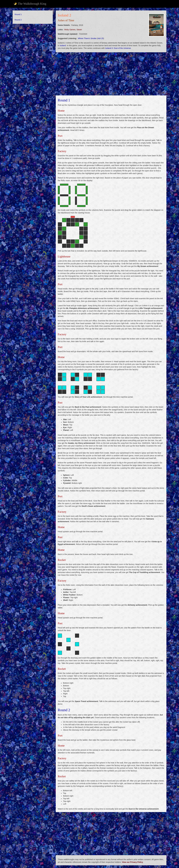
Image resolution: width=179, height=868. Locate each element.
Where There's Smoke (87, 38)
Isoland (63, 45)
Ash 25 (100, 38)
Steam (79, 30)
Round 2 (18, 20)
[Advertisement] (33, 67)
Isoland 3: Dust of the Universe (118, 48)
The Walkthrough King (30, 4)
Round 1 (18, 14)
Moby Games (70, 30)
